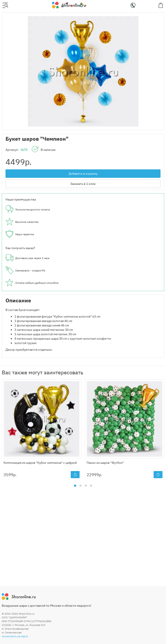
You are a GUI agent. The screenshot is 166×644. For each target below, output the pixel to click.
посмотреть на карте (15, 636)
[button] (75, 486)
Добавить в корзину (83, 174)
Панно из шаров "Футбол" (105, 463)
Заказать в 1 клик (83, 184)
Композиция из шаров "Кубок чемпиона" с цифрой (40, 463)
